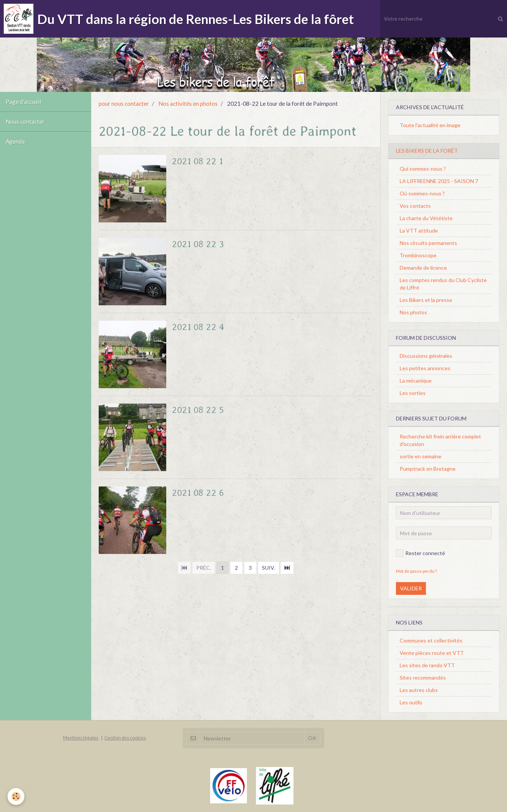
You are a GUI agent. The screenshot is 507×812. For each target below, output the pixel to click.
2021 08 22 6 (198, 493)
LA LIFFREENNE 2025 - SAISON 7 (439, 181)
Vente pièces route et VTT (432, 653)
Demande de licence (423, 268)
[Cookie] (16, 796)
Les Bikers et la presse (426, 300)
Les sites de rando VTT (427, 665)
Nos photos (413, 312)
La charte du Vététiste (426, 218)
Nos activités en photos (188, 104)
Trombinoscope (418, 255)
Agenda (15, 141)
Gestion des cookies (125, 738)
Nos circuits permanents (428, 243)
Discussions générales (426, 356)
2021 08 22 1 (197, 161)
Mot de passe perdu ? (416, 571)
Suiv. (269, 568)
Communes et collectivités (431, 640)
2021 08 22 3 (198, 244)
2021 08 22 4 (198, 327)
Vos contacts (415, 206)
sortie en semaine (420, 456)
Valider (411, 588)
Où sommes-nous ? (422, 193)
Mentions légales (81, 738)
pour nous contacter (124, 104)
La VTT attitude (419, 230)
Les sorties (413, 393)
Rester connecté (420, 553)
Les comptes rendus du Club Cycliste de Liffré (443, 284)
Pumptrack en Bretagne (428, 469)
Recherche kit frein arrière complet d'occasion (440, 440)
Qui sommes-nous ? (423, 169)
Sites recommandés (423, 678)
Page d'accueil (23, 102)
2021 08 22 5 (198, 410)
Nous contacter (25, 122)
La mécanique (416, 380)
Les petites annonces (425, 368)
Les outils (411, 702)
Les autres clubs (419, 690)
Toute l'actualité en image (430, 125)
